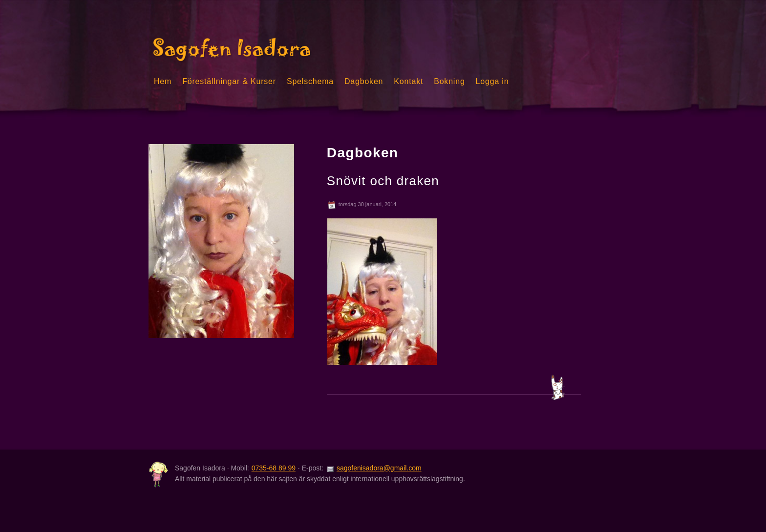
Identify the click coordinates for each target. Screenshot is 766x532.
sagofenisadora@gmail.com (379, 468)
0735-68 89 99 (274, 468)
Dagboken (364, 81)
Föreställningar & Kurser (229, 81)
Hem (163, 81)
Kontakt (408, 81)
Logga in (492, 81)
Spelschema (310, 81)
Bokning (449, 81)
